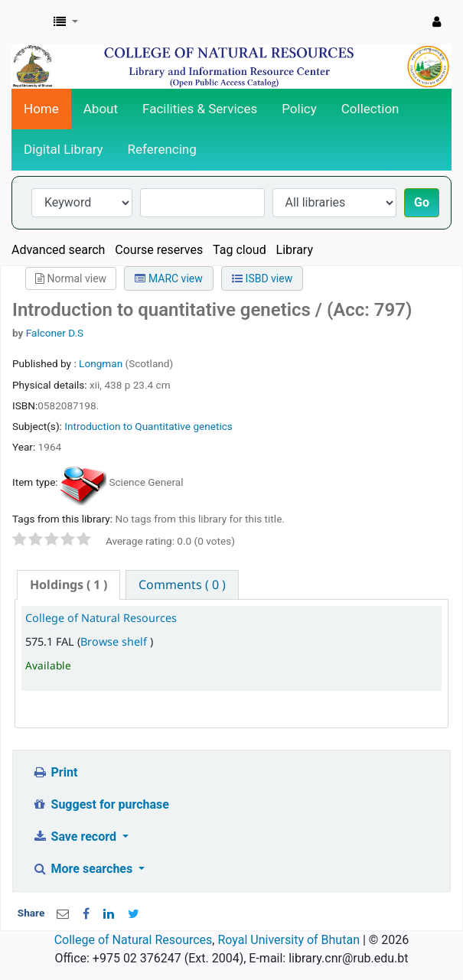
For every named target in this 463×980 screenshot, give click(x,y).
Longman (102, 363)
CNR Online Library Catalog (28, 22)
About (101, 109)
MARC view (168, 278)
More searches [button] (84, 869)
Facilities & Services (200, 109)
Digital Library (64, 149)
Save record (76, 837)
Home (41, 109)
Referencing (162, 149)
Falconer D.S (55, 333)
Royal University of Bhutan (289, 940)
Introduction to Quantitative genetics (148, 426)
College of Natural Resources (101, 618)
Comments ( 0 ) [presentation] (182, 584)
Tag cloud (240, 250)
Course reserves (159, 250)
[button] (66, 22)
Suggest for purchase (101, 804)
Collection (370, 109)
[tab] (68, 585)
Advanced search (58, 250)
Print (55, 772)
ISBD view (262, 278)
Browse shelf (115, 641)
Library (295, 250)
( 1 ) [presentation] (68, 584)
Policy (299, 109)
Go (422, 202)
